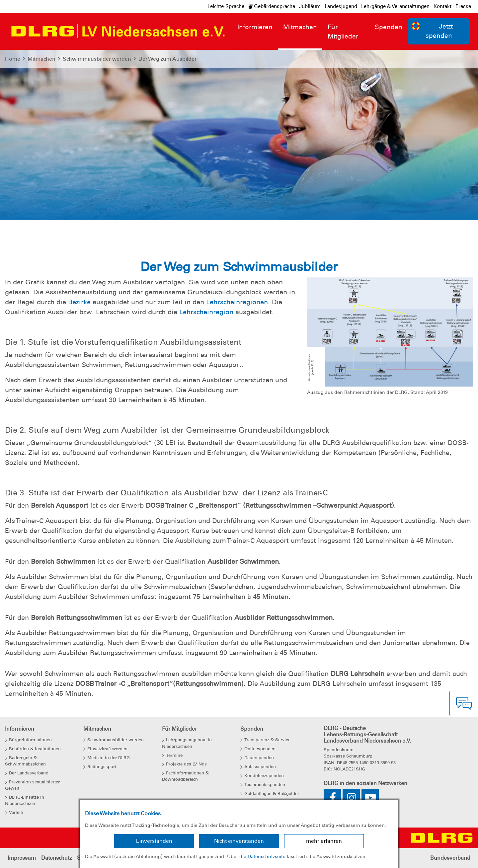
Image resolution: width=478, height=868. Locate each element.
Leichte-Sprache (226, 6)
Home (13, 59)
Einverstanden (154, 841)
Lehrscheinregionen (237, 302)
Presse (463, 6)
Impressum (22, 858)
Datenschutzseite (267, 856)
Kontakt (442, 6)
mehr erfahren (324, 841)
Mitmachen (41, 59)
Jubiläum (310, 6)
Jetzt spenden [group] (432, 31)
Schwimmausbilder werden (97, 59)
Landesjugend (341, 6)
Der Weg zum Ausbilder (167, 59)
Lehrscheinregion (206, 312)
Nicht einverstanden (239, 841)
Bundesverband (450, 858)
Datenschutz (56, 858)
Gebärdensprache (272, 6)
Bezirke (79, 302)
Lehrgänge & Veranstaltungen (395, 6)
